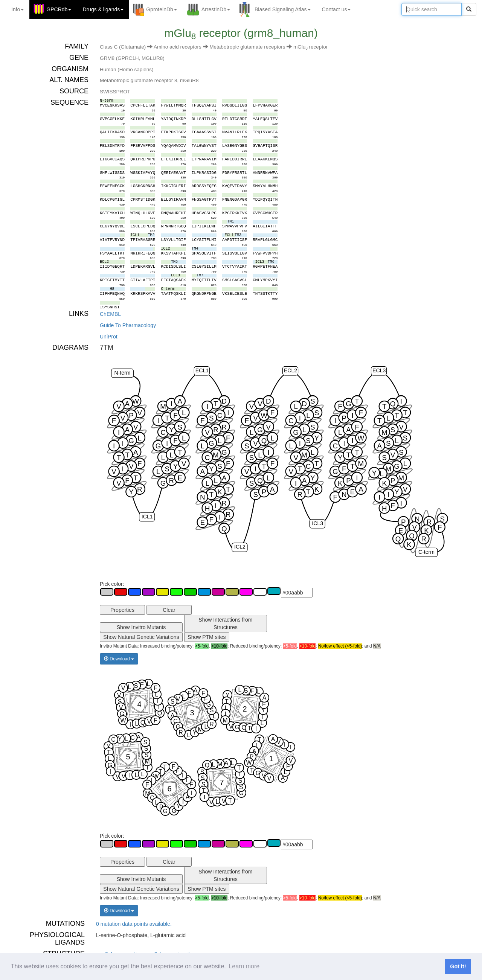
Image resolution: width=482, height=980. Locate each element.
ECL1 (202, 370)
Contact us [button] (336, 9)
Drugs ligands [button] (103, 9)
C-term (426, 552)
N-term (122, 373)
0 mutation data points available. (134, 924)
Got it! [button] (458, 966)
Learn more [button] (244, 966)
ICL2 (240, 547)
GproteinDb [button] (162, 9)
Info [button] (18, 9)
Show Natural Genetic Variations (141, 637)
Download (119, 659)
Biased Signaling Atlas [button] (283, 9)
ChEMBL (110, 314)
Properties (122, 610)
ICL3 (317, 523)
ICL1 (147, 517)
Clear (169, 610)
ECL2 (291, 370)
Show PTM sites (207, 637)
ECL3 (379, 370)
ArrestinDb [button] (216, 9)
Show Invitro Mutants (141, 627)
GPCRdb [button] (59, 9)
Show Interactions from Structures (225, 623)
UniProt (109, 337)
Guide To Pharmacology (128, 325)
